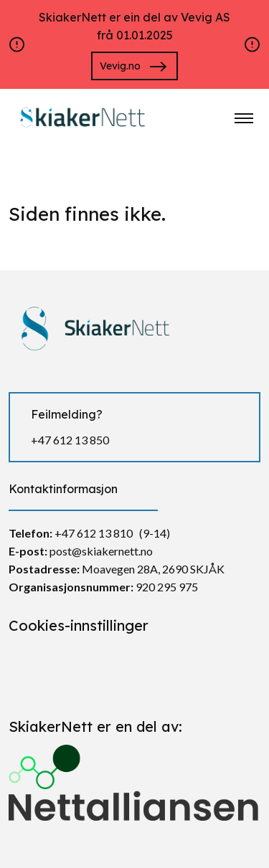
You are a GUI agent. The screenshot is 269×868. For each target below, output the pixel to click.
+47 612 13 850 (70, 440)
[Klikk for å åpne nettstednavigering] (244, 118)
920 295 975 (167, 587)
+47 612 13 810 (94, 533)
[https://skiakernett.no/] (80, 117)
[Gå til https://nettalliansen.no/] (134, 777)
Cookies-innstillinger (79, 625)
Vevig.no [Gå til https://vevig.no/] (120, 66)
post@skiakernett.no (101, 551)
